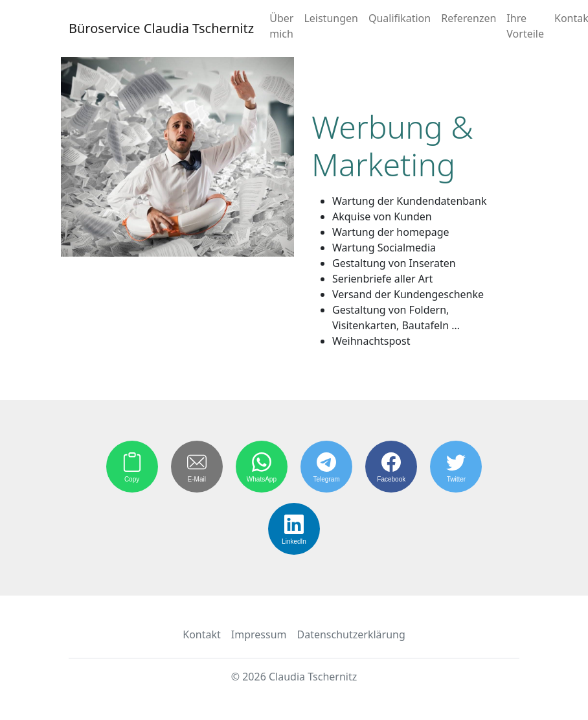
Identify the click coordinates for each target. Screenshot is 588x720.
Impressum (259, 634)
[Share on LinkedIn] (294, 529)
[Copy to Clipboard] (132, 467)
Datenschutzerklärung (351, 634)
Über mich (281, 26)
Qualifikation (400, 18)
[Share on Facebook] (391, 467)
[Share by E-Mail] (197, 467)
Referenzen (469, 18)
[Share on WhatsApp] (262, 467)
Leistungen (331, 18)
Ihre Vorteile (525, 26)
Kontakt (202, 634)
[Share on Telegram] (326, 467)
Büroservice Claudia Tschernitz (161, 28)
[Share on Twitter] (456, 467)
